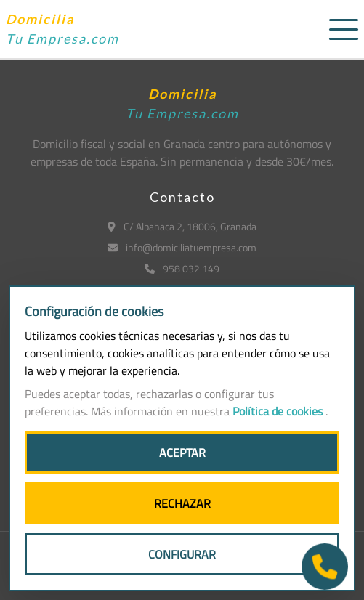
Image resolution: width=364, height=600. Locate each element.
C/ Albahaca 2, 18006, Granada (182, 226)
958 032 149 (182, 268)
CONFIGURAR (182, 554)
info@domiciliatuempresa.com (182, 247)
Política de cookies (279, 411)
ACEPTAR (182, 453)
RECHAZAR (182, 503)
